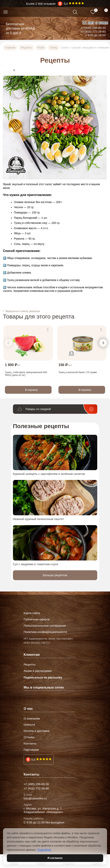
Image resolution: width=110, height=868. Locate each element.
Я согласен (55, 858)
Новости (29, 725)
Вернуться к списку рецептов (23, 311)
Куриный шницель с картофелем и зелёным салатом (49, 474)
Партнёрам (31, 750)
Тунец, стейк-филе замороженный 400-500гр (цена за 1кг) (26, 374)
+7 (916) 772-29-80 (93, 32)
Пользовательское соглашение (45, 626)
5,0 (33, 759)
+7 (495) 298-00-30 (93, 28)
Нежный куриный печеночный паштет (39, 519)
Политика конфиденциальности (45, 632)
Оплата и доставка (37, 731)
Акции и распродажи (38, 671)
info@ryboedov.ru (35, 798)
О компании (32, 719)
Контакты (30, 743)
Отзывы (29, 737)
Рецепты (30, 665)
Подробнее (44, 850)
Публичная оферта (37, 619)
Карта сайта (32, 613)
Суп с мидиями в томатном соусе (36, 564)
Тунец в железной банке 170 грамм (78, 372)
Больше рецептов (55, 575)
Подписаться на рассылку (43, 677)
